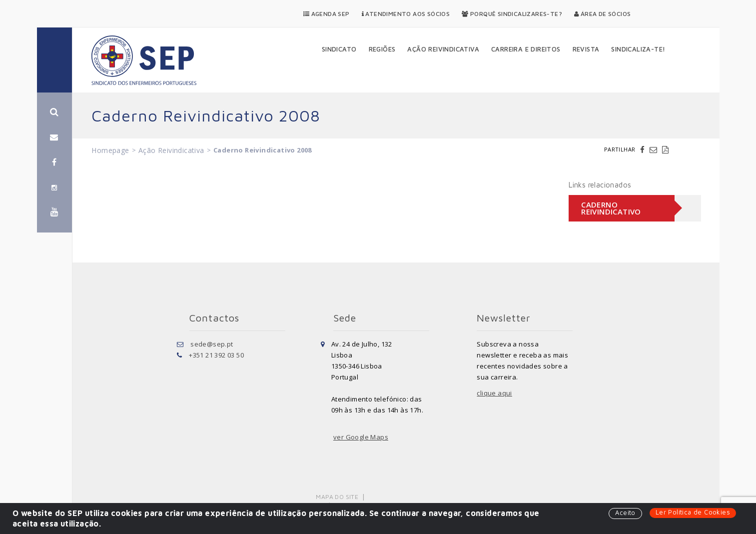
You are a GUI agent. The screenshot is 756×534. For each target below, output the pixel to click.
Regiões (382, 49)
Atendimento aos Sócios (406, 14)
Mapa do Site (337, 497)
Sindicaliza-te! (638, 49)
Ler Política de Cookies (693, 512)
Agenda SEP (327, 14)
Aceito (625, 512)
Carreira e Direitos (526, 49)
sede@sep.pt (212, 344)
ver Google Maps (361, 437)
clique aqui (494, 393)
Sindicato (339, 49)
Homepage (110, 150)
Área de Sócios (602, 14)
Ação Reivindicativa (443, 49)
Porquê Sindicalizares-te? (512, 14)
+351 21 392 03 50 (216, 355)
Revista (586, 49)
